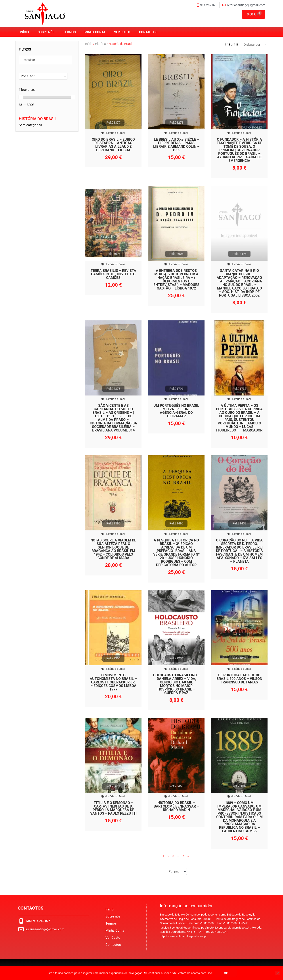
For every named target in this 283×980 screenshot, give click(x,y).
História (100, 44)
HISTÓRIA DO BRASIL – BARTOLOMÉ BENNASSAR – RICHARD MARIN (176, 807)
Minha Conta (95, 32)
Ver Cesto (122, 32)
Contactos (148, 32)
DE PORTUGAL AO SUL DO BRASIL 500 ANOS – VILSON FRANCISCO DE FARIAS (239, 679)
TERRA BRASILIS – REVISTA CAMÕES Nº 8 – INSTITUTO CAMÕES (113, 274)
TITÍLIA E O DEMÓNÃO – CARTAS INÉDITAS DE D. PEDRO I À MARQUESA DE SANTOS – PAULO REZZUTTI (113, 808)
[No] (277, 973)
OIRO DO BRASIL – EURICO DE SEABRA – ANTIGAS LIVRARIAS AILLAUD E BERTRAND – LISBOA (113, 145)
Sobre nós (46, 32)
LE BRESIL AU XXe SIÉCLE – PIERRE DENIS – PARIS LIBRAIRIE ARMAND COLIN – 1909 (176, 145)
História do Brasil (115, 133)
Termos (69, 32)
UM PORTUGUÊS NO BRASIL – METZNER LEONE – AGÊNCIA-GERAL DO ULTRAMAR (176, 411)
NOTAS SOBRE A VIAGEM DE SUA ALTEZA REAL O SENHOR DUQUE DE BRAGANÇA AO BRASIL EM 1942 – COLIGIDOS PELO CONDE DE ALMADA (113, 549)
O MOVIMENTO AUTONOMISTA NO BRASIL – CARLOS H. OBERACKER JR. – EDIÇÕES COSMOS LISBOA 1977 (113, 682)
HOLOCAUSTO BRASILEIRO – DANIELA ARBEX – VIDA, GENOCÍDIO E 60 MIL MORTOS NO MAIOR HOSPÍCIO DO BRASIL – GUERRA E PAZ (176, 684)
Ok (226, 973)
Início (24, 32)
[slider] (21, 98)
